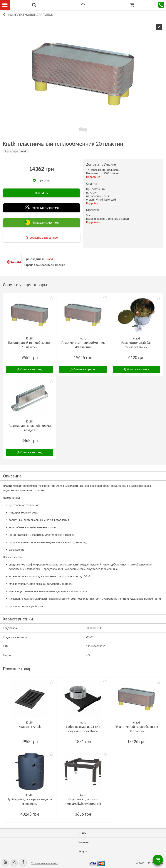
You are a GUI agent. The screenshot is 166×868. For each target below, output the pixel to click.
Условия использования (45, 863)
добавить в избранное (44, 238)
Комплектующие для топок (31, 15)
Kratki (49, 259)
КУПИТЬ (42, 193)
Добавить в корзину (30, 369)
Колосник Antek (30, 727)
